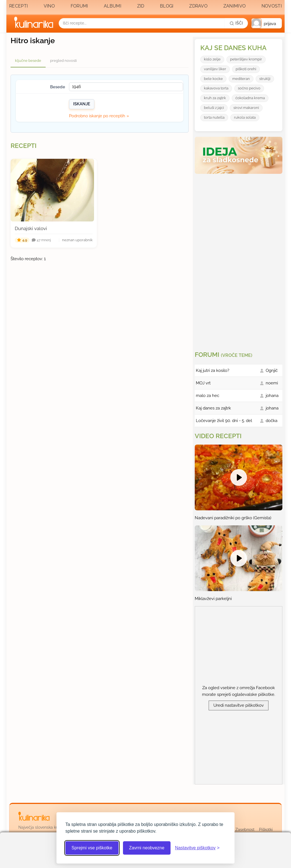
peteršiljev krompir (246, 59)
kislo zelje (212, 59)
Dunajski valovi (31, 228)
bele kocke (213, 79)
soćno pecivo (249, 88)
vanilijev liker (215, 69)
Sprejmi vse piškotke (92, 848)
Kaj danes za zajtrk (213, 408)
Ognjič (272, 370)
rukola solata (245, 117)
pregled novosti (63, 61)
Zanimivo (235, 6)
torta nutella (214, 117)
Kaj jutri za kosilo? (213, 370)
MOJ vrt (203, 383)
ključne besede (28, 61)
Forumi (79, 6)
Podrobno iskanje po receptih (97, 116)
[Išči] (236, 23)
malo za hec (208, 396)
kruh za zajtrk (215, 98)
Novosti (272, 6)
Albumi (113, 6)
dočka (272, 421)
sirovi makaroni (246, 108)
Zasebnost (245, 830)
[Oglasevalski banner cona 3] (239, 260)
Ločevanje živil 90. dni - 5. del (224, 421)
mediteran (241, 79)
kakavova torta (216, 88)
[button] (267, 23)
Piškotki (266, 830)
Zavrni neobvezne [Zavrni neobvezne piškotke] (147, 848)
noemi (272, 383)
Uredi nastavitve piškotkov (239, 705)
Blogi (167, 6)
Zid (141, 6)
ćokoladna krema (250, 98)
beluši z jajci (214, 108)
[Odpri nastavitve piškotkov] (197, 848)
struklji (265, 79)
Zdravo (198, 6)
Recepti (19, 6)
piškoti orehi (246, 69)
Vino (49, 6)
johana (272, 396)
